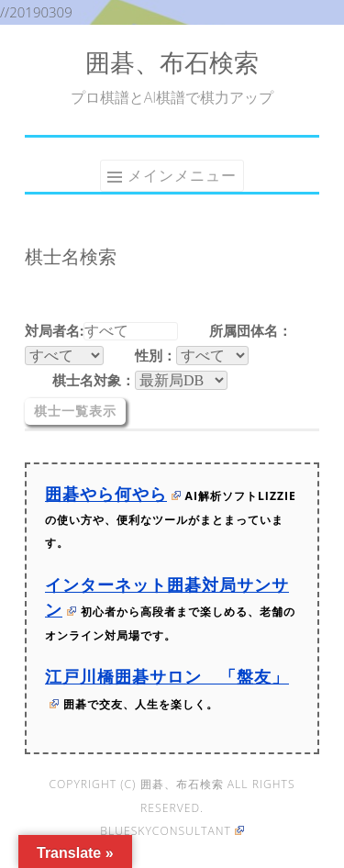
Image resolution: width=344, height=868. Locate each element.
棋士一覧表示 (75, 411)
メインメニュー (182, 175)
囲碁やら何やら (113, 494)
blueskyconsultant (172, 831)
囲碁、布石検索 (172, 62)
